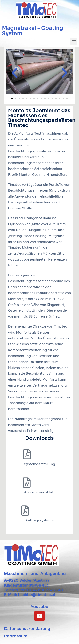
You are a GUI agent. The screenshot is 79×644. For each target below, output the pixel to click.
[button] (74, 42)
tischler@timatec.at (37, 595)
